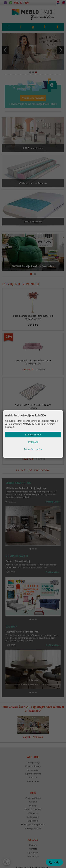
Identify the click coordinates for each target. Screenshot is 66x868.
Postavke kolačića (31, 424)
